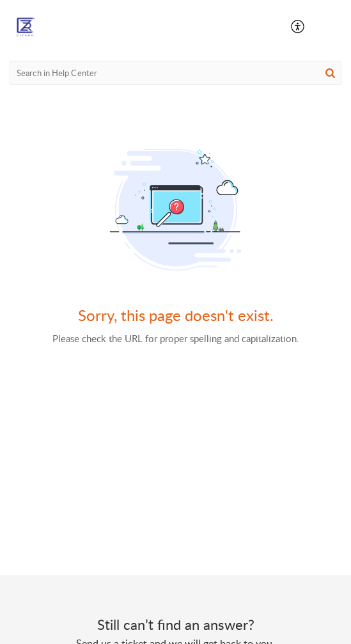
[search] (175, 73)
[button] (298, 27)
